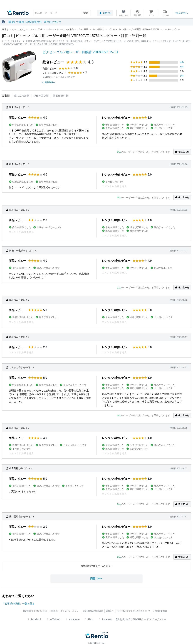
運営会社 (110, 611)
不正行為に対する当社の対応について (134, 611)
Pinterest (105, 619)
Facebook (34, 619)
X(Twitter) (53, 619)
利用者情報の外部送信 (93, 611)
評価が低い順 (61, 96)
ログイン (105, 13)
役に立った (182, 152)
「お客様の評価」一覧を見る (18, 604)
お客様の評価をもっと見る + (96, 566)
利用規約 (54, 611)
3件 (182, 76)
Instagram (72, 619)
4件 (182, 62)
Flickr (89, 619)
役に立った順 (22, 96)
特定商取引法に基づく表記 (35, 611)
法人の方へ (182, 13)
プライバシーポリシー (70, 611)
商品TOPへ (49, 82)
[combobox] (62, 13)
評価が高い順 (41, 96)
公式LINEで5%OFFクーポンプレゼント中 (141, 619)
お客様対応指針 (160, 611)
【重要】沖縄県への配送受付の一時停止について (34, 22)
